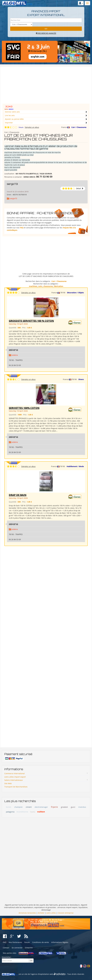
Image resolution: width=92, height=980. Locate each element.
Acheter (41, 913)
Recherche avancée (46, 33)
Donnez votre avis (12, 112)
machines (33, 286)
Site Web (8, 783)
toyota (33, 812)
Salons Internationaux (13, 780)
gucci (73, 807)
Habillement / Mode (75, 466)
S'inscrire (29, 948)
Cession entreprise (66, 913)
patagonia (10, 812)
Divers (81, 379)
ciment (29, 807)
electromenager (41, 807)
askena (13, 350)
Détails (21, 127)
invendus (82, 807)
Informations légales (60, 942)
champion (18, 807)
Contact (6, 948)
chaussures (48, 286)
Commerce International (14, 773)
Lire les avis (10, 115)
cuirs (40, 286)
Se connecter (17, 948)
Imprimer (9, 123)
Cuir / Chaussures (79, 127)
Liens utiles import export (15, 777)
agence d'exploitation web (42, 974)
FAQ (22, 228)
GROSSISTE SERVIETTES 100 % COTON (31, 321)
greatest (64, 807)
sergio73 (12, 184)
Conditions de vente (41, 942)
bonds (9, 807)
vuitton (41, 812)
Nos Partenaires (15, 942)
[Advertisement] (46, 86)
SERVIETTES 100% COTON (24, 408)
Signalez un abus (32, 127)
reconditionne (22, 812)
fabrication (58, 286)
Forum (27, 942)
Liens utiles (51, 913)
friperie (54, 807)
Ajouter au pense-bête (14, 119)
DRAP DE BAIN (18, 495)
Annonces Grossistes (27, 913)
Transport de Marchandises (16, 787)
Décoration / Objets (75, 293)
